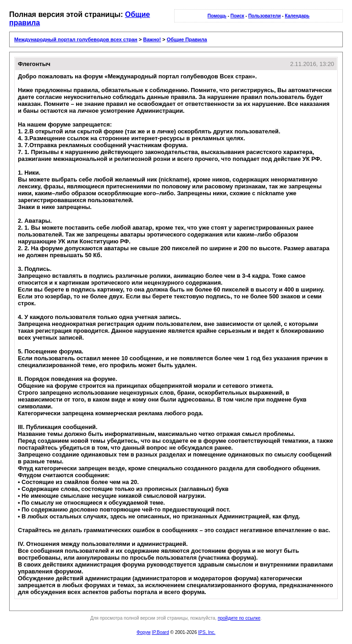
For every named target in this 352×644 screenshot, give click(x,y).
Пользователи (265, 16)
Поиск (237, 16)
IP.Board (160, 632)
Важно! (152, 39)
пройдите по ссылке (239, 618)
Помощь (217, 16)
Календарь (297, 16)
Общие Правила (187, 39)
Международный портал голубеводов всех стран (76, 39)
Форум (143, 632)
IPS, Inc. (207, 632)
